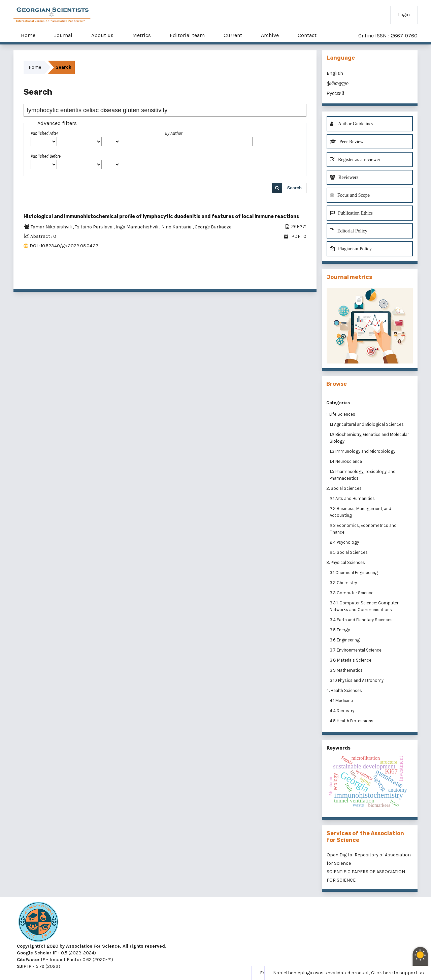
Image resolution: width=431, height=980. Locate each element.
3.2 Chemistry (344, 583)
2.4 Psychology (345, 542)
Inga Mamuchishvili (137, 227)
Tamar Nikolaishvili (52, 227)
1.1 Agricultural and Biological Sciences (367, 424)
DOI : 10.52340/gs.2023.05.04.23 (64, 246)
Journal (63, 35)
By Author (174, 133)
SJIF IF (24, 966)
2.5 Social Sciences (349, 552)
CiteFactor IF (31, 960)
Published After (44, 133)
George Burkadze (213, 227)
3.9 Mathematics (347, 670)
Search (294, 188)
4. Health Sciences (344, 690)
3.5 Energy (340, 630)
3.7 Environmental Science (356, 650)
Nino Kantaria (177, 227)
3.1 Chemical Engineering (354, 573)
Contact (307, 35)
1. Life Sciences (341, 414)
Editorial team (187, 35)
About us (102, 35)
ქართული (338, 83)
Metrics (142, 35)
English (335, 73)
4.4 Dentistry (342, 711)
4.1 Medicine (342, 701)
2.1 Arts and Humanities (353, 498)
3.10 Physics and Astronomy (357, 680)
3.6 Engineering (345, 640)
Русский (335, 93)
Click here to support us (397, 973)
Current (233, 35)
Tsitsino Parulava (94, 227)
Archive (270, 35)
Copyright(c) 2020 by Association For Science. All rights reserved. (92, 946)
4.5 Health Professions (352, 721)
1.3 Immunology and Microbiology (363, 451)
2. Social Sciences (344, 488)
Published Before (46, 156)
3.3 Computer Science (352, 593)
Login (404, 15)
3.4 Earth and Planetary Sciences (362, 620)
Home (28, 35)
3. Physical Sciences (346, 562)
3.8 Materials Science (351, 660)
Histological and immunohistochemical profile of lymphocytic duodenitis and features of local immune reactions (161, 216)
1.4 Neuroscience (346, 461)
